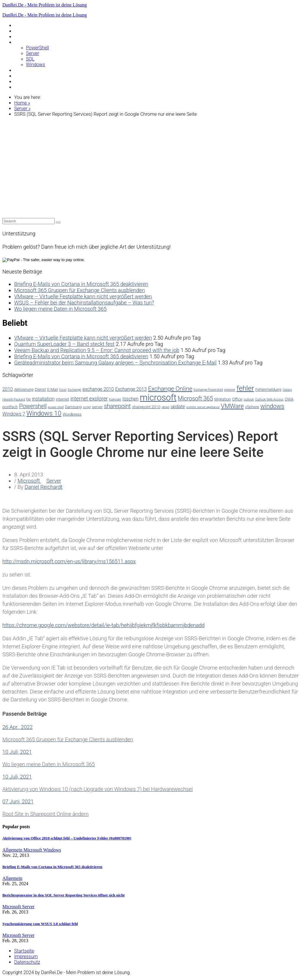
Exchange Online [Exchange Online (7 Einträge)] (170, 389)
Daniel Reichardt (44, 487)
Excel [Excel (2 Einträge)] (63, 390)
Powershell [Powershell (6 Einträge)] (33, 406)
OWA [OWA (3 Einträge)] (289, 399)
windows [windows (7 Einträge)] (272, 406)
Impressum (26, 957)
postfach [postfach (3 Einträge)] (10, 407)
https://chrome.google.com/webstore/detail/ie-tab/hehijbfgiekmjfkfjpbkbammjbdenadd (104, 625)
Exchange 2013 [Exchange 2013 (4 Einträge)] (131, 389)
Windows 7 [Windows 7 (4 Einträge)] (14, 414)
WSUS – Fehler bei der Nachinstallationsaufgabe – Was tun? (84, 303)
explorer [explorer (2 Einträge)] (230, 390)
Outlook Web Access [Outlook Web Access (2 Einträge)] (269, 399)
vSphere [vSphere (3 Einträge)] (252, 407)
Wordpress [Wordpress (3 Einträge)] (72, 414)
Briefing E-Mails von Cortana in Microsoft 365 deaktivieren (81, 284)
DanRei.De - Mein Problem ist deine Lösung (45, 5)
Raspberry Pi (27, 70)
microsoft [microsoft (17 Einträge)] (158, 398)
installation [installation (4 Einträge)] (43, 399)
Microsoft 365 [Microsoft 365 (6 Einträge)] (195, 399)
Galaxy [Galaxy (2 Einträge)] (287, 390)
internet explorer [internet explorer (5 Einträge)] (89, 399)
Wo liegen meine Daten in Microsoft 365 (60, 309)
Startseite (24, 951)
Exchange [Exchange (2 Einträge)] (74, 390)
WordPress (26, 87)
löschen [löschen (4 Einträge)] (131, 399)
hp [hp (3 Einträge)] (28, 399)
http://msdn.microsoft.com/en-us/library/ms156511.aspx (69, 561)
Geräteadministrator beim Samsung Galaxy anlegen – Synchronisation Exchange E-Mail (115, 363)
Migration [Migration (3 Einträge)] (223, 399)
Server (33, 53)
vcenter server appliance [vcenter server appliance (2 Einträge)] (203, 407)
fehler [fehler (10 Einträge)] (245, 388)
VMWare (23, 81)
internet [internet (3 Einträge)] (62, 399)
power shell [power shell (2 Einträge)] (56, 407)
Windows (36, 65)
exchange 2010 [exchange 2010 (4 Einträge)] (98, 389)
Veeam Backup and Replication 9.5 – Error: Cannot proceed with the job (97, 350)
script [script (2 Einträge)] (87, 407)
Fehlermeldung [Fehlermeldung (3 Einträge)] (268, 389)
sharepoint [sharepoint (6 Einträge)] (118, 406)
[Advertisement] (151, 173)
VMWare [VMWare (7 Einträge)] (232, 406)
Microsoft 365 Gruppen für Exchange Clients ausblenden (79, 290)
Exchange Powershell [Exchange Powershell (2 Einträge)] (208, 390)
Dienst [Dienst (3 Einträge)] (40, 389)
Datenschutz (27, 962)
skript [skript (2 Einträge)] (165, 407)
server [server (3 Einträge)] (97, 407)
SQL (30, 59)
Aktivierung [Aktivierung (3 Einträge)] (24, 389)
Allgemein (24, 25)
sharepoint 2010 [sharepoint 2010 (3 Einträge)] (146, 407)
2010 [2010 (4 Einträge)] (8, 389)
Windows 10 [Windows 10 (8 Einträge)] (44, 413)
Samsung (24, 76)
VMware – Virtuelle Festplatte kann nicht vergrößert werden (83, 296)
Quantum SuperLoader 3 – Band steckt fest (64, 344)
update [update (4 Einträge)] (178, 407)
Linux (20, 36)
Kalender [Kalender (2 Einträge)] (115, 399)
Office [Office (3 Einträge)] (237, 399)
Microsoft (24, 42)
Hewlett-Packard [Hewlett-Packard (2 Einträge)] (14, 399)
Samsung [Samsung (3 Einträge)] (73, 407)
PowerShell (37, 48)
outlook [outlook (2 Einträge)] (249, 399)
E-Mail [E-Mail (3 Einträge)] (53, 389)
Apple (20, 31)
